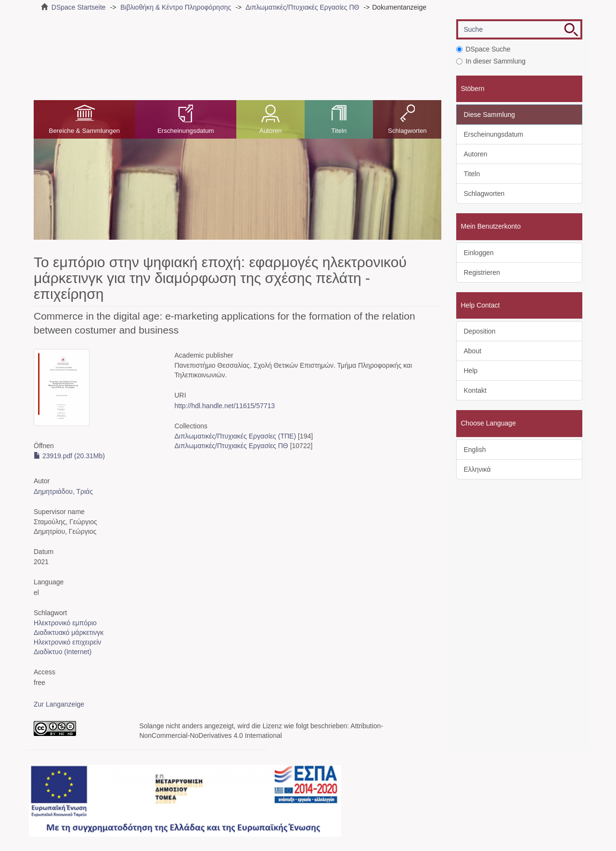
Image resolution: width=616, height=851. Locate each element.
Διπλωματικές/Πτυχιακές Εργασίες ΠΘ (302, 7)
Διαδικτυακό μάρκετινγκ (69, 632)
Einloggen (479, 253)
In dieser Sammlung (491, 61)
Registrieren (482, 272)
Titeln (339, 131)
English (475, 450)
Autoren (271, 131)
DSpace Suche (483, 49)
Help (471, 371)
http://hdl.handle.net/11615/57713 (225, 406)
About (473, 351)
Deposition (480, 331)
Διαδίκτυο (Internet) (63, 652)
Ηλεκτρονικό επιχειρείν (67, 642)
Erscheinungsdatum (186, 131)
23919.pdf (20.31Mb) (69, 456)
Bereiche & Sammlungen (84, 131)
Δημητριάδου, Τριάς (63, 491)
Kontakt (475, 390)
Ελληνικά (477, 469)
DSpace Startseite (79, 7)
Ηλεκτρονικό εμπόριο (65, 623)
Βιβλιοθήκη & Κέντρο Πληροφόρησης (176, 7)
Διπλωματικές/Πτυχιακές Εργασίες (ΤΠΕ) (235, 436)
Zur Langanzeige (59, 704)
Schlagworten (407, 131)
